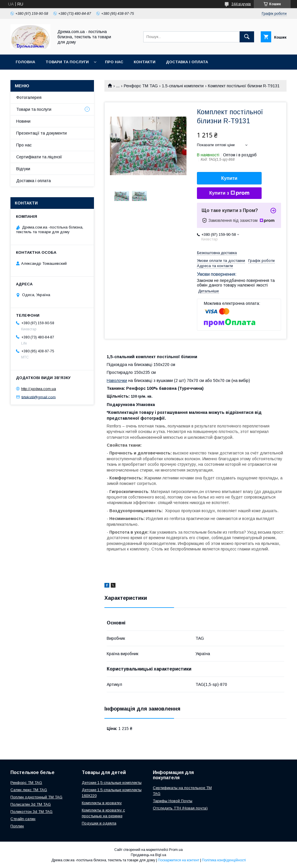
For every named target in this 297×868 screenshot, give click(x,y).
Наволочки (117, 380)
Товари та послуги (67, 62)
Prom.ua (176, 850)
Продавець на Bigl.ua (148, 855)
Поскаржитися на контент (179, 860)
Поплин (17, 826)
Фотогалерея (29, 97)
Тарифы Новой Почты (173, 801)
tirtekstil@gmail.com (39, 397)
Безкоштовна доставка (217, 253)
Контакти (145, 62)
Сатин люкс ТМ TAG (29, 790)
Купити (229, 178)
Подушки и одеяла (99, 823)
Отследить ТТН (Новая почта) (180, 808)
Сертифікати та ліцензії (39, 157)
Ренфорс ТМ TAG (141, 86)
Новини (23, 121)
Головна (25, 62)
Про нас (114, 62)
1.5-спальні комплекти (183, 86)
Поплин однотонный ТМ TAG (36, 797)
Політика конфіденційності (224, 860)
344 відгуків (241, 4)
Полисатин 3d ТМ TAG (31, 804)
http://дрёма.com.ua (39, 389)
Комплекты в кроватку (102, 803)
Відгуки (23, 169)
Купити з (229, 193)
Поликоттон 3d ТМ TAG (31, 812)
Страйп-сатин (23, 819)
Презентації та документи (41, 133)
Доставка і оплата (187, 62)
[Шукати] (247, 37)
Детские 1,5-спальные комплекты (112, 783)
